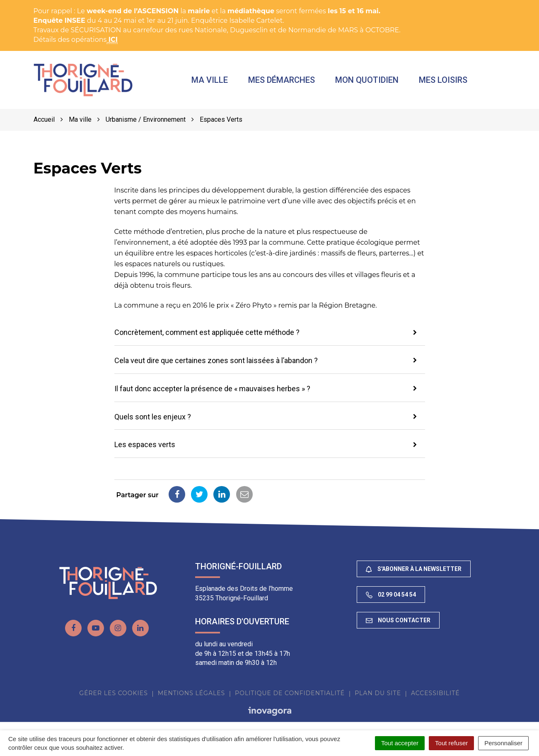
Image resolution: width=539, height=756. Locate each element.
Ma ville (210, 80)
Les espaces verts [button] (145, 444)
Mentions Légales (191, 693)
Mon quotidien (367, 80)
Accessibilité (435, 693)
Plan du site (378, 693)
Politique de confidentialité (290, 693)
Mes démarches (282, 80)
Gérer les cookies (113, 693)
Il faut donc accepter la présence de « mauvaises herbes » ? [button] (212, 389)
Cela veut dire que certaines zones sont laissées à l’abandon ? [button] (216, 360)
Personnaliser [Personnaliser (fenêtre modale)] (503, 743)
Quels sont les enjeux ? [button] (153, 417)
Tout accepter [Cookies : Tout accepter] (400, 743)
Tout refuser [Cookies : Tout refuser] (451, 743)
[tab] (270, 333)
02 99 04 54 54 (391, 595)
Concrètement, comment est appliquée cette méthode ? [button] (207, 333)
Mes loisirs (444, 80)
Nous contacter (398, 620)
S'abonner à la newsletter (414, 569)
